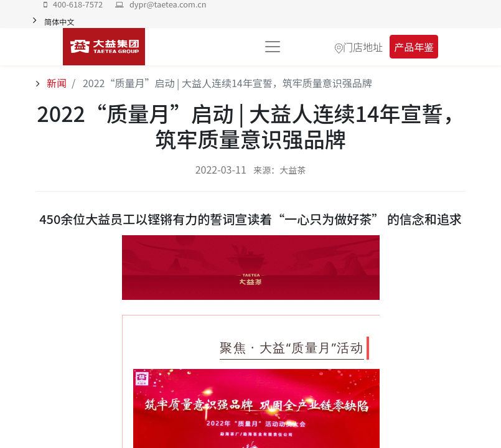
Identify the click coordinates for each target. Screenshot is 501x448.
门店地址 (363, 47)
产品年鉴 (414, 47)
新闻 (56, 83)
